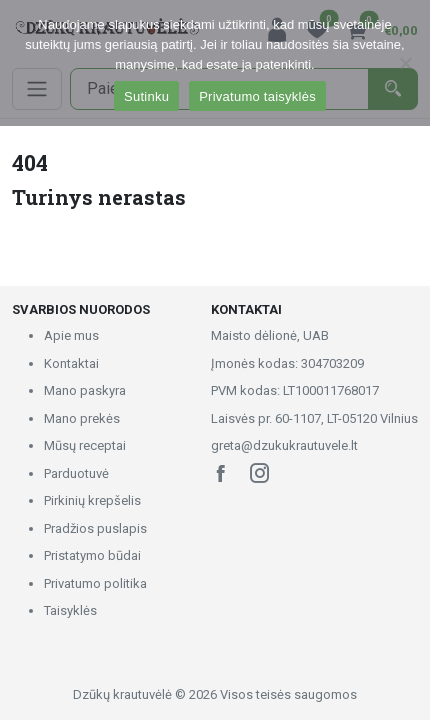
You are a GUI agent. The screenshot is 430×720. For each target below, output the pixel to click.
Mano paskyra (85, 390)
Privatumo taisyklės (257, 96)
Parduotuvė (76, 473)
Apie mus (71, 335)
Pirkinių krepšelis (92, 500)
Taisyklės (70, 610)
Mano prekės (82, 418)
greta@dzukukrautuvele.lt (284, 445)
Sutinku (146, 96)
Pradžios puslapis (95, 528)
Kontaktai (71, 363)
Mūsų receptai (85, 445)
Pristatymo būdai (92, 555)
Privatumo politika (95, 583)
